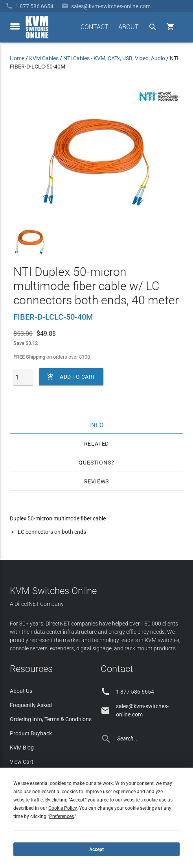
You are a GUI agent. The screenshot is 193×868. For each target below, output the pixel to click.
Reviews (97, 481)
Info (96, 425)
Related (97, 444)
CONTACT (95, 27)
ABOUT (129, 27)
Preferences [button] (62, 816)
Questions (95, 463)
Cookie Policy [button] (62, 808)
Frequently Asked (31, 705)
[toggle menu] (15, 26)
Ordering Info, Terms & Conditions (51, 719)
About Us (21, 691)
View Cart (22, 762)
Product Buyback (31, 733)
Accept (96, 849)
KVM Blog (22, 748)
